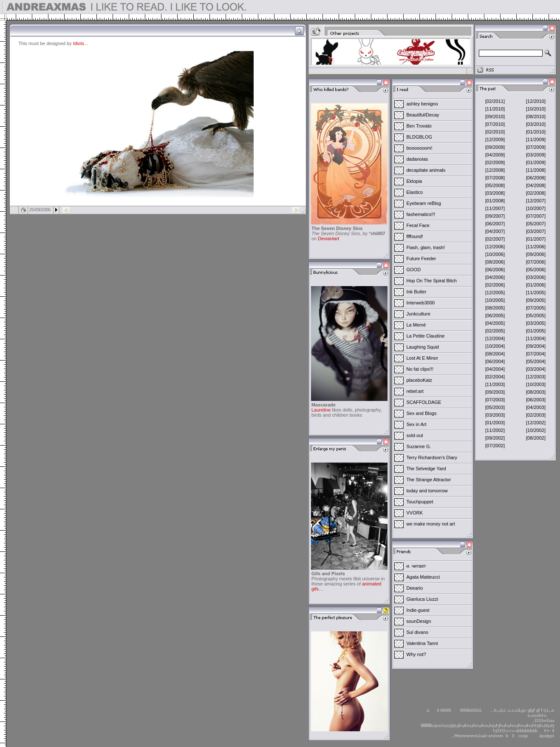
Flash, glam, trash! (426, 247)
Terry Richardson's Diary (432, 457)
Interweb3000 (421, 303)
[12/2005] (495, 293)
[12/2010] (536, 101)
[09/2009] (495, 147)
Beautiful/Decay (423, 115)
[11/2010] (495, 109)
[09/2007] (495, 216)
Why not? (416, 654)
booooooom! (420, 148)
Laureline (321, 410)
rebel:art (415, 391)
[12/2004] (495, 338)
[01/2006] (536, 285)
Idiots (79, 43)
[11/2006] (536, 247)
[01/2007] (536, 239)
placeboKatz (420, 380)
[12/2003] (536, 377)
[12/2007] (536, 201)
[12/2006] (495, 247)
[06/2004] (495, 361)
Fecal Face (418, 225)
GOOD (414, 270)
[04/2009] (495, 155)
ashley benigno (422, 104)
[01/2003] (495, 423)
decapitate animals (426, 170)
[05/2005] (536, 315)
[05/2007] (536, 224)
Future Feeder (421, 258)
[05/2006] (536, 270)
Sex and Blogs (422, 413)
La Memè (416, 325)
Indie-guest (418, 610)
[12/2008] (495, 170)
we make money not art (431, 524)
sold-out (415, 435)
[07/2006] (536, 262)
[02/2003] (536, 415)
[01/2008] (495, 201)
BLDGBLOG (420, 137)
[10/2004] (495, 346)
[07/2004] (536, 354)
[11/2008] (536, 170)
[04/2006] (495, 277)
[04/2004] (495, 369)
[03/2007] (536, 231)
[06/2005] (495, 315)
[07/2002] (495, 446)
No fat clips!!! (420, 369)
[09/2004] (536, 346)
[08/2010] (536, 116)
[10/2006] (495, 254)
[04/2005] (495, 323)
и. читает (416, 566)
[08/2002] (536, 438)
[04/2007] (495, 231)
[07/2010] (495, 124)
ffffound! (415, 236)
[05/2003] (495, 407)
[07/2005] (536, 308)
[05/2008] (495, 185)
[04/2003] (536, 407)
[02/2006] (495, 285)
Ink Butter (417, 292)
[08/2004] (495, 354)
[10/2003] (536, 384)
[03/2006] (536, 277)
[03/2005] (536, 323)
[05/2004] (536, 361)
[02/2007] (495, 239)
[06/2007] (495, 224)
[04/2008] (536, 185)
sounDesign (419, 621)
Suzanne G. (419, 446)
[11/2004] (536, 338)
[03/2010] (536, 124)
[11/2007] (495, 208)
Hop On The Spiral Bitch (432, 281)
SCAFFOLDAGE (424, 402)
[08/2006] (495, 262)
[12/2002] (536, 423)
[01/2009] (536, 162)
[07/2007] (536, 216)
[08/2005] (495, 308)
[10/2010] (536, 109)
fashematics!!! (421, 214)
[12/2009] (495, 139)
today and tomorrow (427, 491)
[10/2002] (536, 430)
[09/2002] (495, 438)
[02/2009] (495, 162)
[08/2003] (536, 392)
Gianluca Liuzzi (423, 599)
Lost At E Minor (423, 358)
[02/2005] (495, 331)
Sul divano (417, 632)
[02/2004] (495, 377)
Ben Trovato (419, 126)
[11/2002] (495, 430)
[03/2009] (536, 155)
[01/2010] (536, 132)
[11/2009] (536, 139)
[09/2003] (495, 392)
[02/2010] (495, 132)
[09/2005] (536, 300)
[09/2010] (495, 116)
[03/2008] (495, 193)
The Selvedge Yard (426, 469)
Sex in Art (417, 424)
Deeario (415, 588)
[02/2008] (536, 193)
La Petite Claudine (426, 336)
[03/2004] (536, 369)
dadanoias (417, 159)
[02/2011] (495, 101)
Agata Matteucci (423, 577)
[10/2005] (495, 300)
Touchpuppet (420, 502)
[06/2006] (495, 270)
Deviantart (328, 239)
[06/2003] (536, 400)
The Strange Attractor (429, 480)
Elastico (415, 192)
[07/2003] (495, 400)
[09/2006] (536, 254)
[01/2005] (536, 331)
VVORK (415, 513)
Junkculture (419, 314)
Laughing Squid (423, 347)
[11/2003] (495, 384)
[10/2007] (536, 208)
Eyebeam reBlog (424, 203)
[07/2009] (536, 147)
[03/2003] (495, 415)
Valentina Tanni (422, 643)
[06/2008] (536, 178)
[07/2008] (495, 178)
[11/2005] (536, 293)
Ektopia (414, 181)
